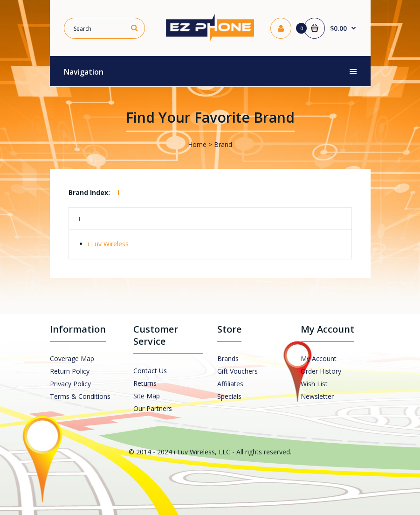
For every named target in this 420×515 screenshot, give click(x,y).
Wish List (314, 384)
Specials (229, 396)
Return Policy (70, 371)
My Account (319, 358)
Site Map (147, 396)
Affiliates (230, 384)
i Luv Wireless (108, 244)
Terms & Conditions (80, 396)
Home (197, 144)
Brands (228, 358)
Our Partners (153, 408)
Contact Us (150, 371)
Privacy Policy (70, 384)
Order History (321, 371)
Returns (145, 383)
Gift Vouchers (238, 371)
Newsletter (317, 396)
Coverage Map (72, 358)
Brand (223, 144)
